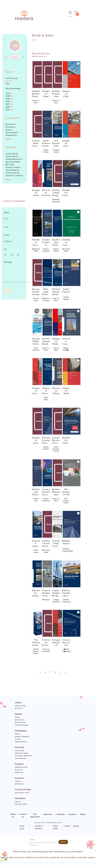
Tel (5, 249)
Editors (18, 734)
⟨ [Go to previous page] (45, 672)
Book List (19, 708)
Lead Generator (21, 758)
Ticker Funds (55, 827)
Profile (17, 717)
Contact (7, 291)
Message (8, 262)
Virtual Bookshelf (21, 725)
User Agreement (35, 816)
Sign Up (18, 802)
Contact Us (23, 816)
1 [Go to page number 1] (50, 672)
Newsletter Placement (23, 756)
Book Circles (20, 720)
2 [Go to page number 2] (55, 672)
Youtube (72, 814)
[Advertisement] (16, 318)
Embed (15, 57)
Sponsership (20, 751)
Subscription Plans (22, 793)
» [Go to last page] (65, 672)
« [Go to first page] (40, 672)
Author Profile (20, 706)
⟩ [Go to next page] (60, 672)
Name (7, 213)
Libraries (18, 781)
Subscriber (48, 814)
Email (7, 235)
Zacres (76, 826)
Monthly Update (21, 804)
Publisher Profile (21, 767)
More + (9, 139)
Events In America (39, 827)
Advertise (61, 814)
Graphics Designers (22, 736)
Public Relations (21, 742)
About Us (13, 816)
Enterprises (19, 784)
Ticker (67, 826)
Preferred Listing (21, 753)
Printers (18, 739)
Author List (19, 772)
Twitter (83, 814)
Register (63, 842)
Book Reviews (20, 722)
